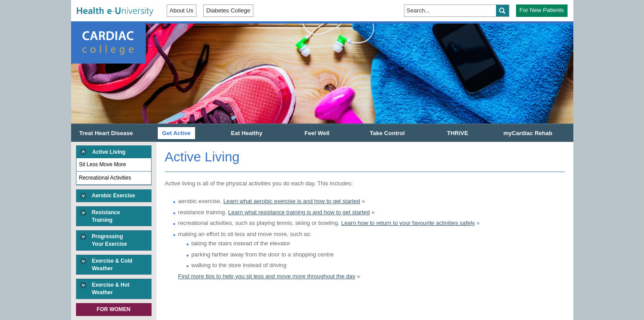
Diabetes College (228, 10)
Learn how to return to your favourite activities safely (408, 223)
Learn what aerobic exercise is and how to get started (292, 201)
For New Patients (542, 10)
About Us (182, 10)
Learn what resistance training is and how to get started (299, 212)
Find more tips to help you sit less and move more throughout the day (267, 276)
